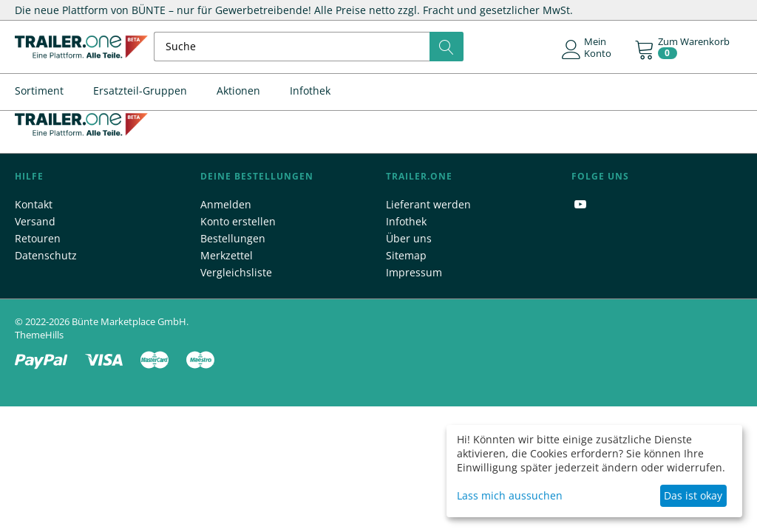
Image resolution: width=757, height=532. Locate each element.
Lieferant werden (428, 204)
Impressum (414, 272)
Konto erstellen (238, 221)
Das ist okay (693, 495)
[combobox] (309, 47)
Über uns (409, 238)
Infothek (310, 91)
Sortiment (39, 91)
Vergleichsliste (236, 272)
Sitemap (406, 255)
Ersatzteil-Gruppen (140, 91)
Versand (35, 221)
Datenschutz (46, 255)
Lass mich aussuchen (510, 495)
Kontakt (34, 204)
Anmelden (226, 204)
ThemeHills (39, 335)
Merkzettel (227, 255)
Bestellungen (233, 238)
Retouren (38, 238)
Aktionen (238, 91)
